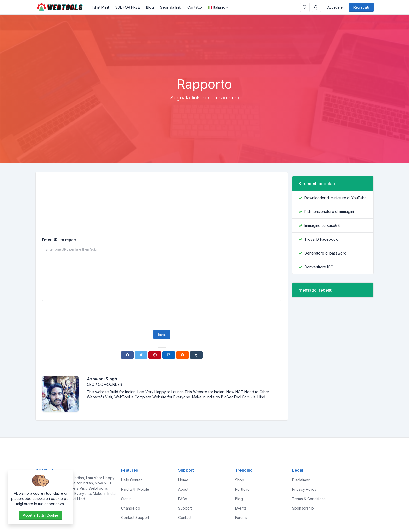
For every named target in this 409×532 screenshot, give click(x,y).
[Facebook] (127, 355)
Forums (241, 518)
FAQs (183, 499)
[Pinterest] (155, 355)
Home (183, 480)
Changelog (131, 508)
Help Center (131, 480)
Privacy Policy (304, 489)
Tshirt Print (100, 7)
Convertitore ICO (319, 267)
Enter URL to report (59, 240)
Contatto (195, 7)
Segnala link (171, 7)
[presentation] (162, 315)
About (183, 489)
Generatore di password (325, 253)
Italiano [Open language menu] (217, 7)
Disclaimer (301, 480)
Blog (150, 7)
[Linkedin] (169, 355)
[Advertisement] (204, 62)
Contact (185, 518)
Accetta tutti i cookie (40, 515)
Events (241, 508)
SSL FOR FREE (128, 7)
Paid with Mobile (135, 489)
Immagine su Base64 (322, 225)
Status (126, 499)
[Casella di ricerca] (305, 7)
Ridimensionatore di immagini (329, 212)
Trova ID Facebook (321, 239)
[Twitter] (141, 355)
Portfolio (242, 489)
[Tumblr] (196, 355)
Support (185, 508)
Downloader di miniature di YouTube (336, 198)
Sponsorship (303, 508)
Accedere (335, 7)
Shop (240, 480)
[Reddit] (182, 355)
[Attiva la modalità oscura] (316, 7)
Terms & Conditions (309, 499)
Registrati (361, 7)
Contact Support (135, 518)
